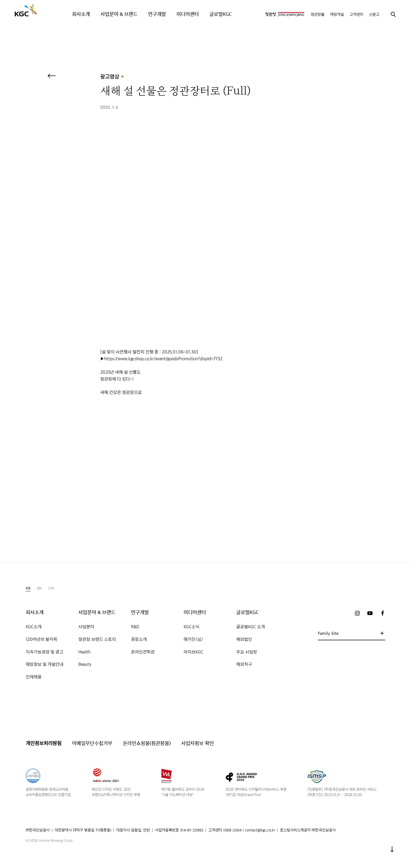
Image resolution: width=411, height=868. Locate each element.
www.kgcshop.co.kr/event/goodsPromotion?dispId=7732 (170, 359)
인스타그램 (357, 613)
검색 (393, 14)
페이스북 (383, 613)
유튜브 (370, 613)
